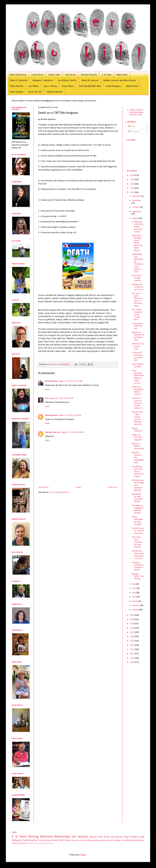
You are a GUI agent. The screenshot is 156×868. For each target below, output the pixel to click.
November (137, 201)
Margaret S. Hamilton (43, 81)
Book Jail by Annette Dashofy (137, 278)
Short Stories (65, 840)
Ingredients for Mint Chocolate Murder (137, 498)
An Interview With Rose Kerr (137, 326)
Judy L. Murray (50, 86)
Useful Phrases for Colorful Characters (138, 531)
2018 (132, 628)
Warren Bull (96, 837)
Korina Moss (68, 86)
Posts (132, 127)
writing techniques (93, 840)
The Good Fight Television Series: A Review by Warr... (137, 300)
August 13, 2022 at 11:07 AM (71, 381)
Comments (134, 132)
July (134, 584)
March (135, 601)
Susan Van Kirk (35, 92)
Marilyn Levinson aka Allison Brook (120, 81)
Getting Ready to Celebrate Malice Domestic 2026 (136, 112)
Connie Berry (37, 75)
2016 (132, 637)
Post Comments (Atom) (59, 492)
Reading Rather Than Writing (138, 576)
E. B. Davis (107, 75)
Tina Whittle (127, 840)
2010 (132, 662)
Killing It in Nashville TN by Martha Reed (138, 336)
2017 (132, 632)
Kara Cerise (52, 840)
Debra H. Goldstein (19, 81)
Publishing (28, 840)
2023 (132, 188)
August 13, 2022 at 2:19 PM (70, 415)
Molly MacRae (17, 86)
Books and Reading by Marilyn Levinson (138, 391)
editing (14, 843)
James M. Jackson (90, 81)
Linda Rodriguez (113, 86)
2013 (132, 649)
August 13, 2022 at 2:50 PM (73, 432)
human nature (32, 843)
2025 (132, 180)
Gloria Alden (22, 843)
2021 (132, 615)
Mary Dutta (122, 75)
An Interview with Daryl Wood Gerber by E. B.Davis (138, 471)
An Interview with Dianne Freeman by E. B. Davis (138, 555)
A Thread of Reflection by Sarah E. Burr (137, 356)
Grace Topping (16, 92)
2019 (132, 624)
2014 (132, 645)
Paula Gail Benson (18, 75)
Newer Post (44, 487)
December (137, 196)
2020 (132, 619)
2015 (132, 641)
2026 (132, 175)
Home (78, 487)
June (134, 588)
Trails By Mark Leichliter (138, 365)
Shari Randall (131, 837)
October (136, 207)
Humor (111, 840)
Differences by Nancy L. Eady (138, 346)
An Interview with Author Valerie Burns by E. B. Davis (138, 227)
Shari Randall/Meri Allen (90, 86)
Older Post (113, 487)
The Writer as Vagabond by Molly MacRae (137, 509)
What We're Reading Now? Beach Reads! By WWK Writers (137, 243)
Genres (104, 840)
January (136, 610)
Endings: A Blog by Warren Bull (138, 446)
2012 (132, 654)
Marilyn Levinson (53, 432)
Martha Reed (132, 86)
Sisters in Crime (78, 840)
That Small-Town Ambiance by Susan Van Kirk (137, 542)
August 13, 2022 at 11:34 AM (62, 398)
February (136, 606)
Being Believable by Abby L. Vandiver (137, 521)
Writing (33, 837)
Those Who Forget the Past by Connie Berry (137, 315)
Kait (47, 398)
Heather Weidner (55, 92)
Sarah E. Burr (54, 75)
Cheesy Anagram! (137, 430)
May (134, 593)
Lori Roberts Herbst (67, 81)
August (135, 218)
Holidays (118, 840)
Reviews (50, 843)
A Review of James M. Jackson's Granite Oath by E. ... (138, 403)
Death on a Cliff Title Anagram (137, 437)
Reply (47, 389)
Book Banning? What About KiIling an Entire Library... (138, 377)
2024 (132, 184)
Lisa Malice (33, 86)
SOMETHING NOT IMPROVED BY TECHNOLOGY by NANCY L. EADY (138, 263)
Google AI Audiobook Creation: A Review (138, 566)
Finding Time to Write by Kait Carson (138, 287)
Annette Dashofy (89, 75)
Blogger (83, 855)
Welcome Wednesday (55, 837)
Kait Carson (71, 75)
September (137, 212)
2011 (132, 658)
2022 (132, 192)
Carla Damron (42, 843)
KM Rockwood (51, 415)
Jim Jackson (80, 837)
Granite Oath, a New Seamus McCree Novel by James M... (137, 418)
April (134, 597)
